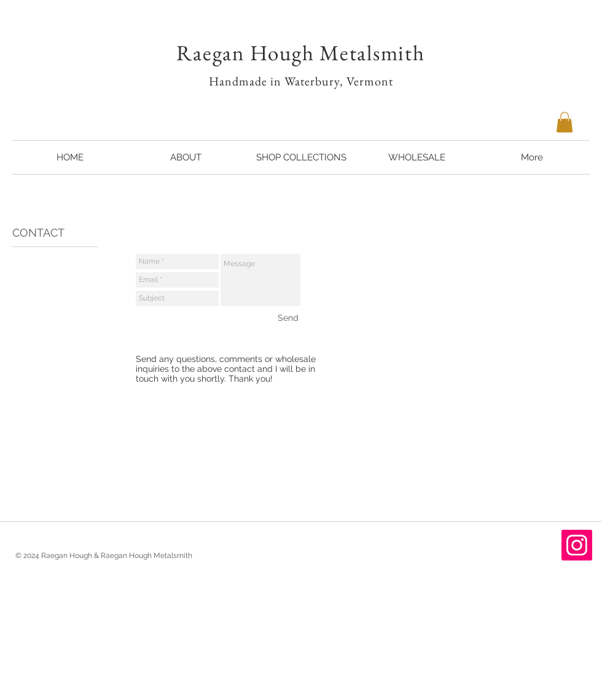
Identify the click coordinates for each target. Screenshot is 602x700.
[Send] (288, 318)
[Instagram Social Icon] (577, 545)
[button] (565, 122)
